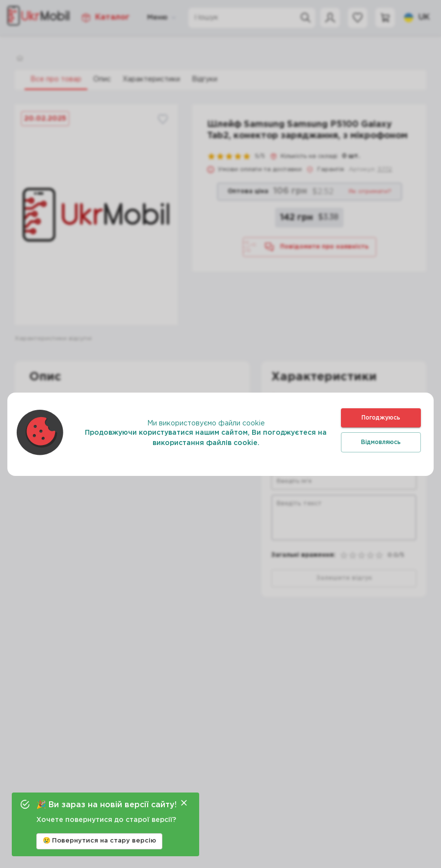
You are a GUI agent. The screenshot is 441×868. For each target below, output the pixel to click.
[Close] (184, 803)
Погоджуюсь (381, 418)
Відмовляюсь (381, 442)
